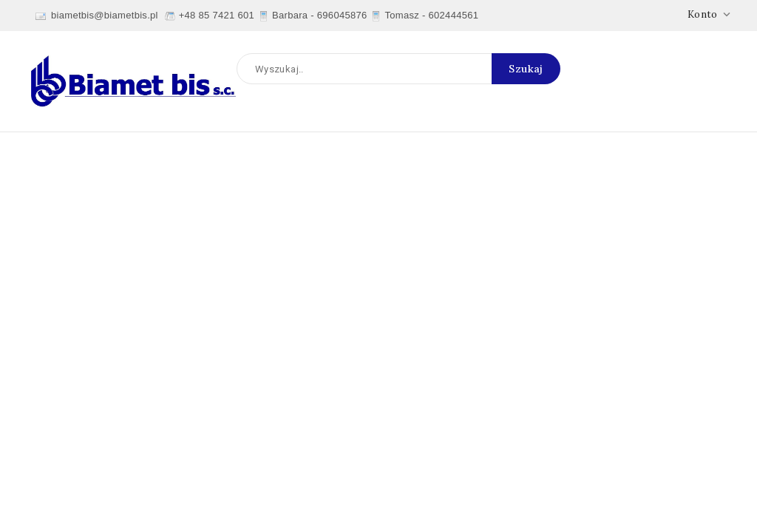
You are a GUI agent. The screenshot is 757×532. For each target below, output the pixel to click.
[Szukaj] (398, 69)
